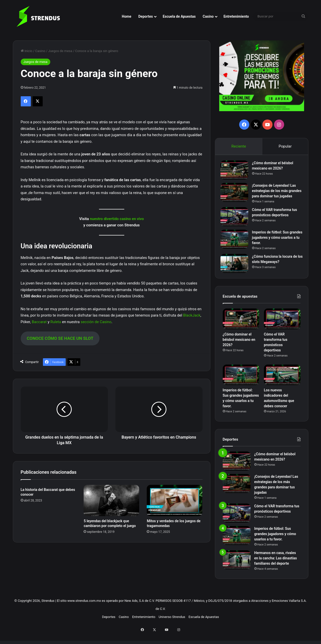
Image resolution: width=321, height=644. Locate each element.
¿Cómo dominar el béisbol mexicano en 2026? (239, 349)
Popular (285, 146)
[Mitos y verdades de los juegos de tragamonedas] (175, 500)
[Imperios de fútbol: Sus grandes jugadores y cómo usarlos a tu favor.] (237, 247)
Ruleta (56, 322)
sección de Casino (96, 322)
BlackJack (192, 315)
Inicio (27, 51)
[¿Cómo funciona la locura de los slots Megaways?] (237, 271)
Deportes (146, 16)
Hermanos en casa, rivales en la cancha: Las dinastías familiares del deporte (276, 568)
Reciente (239, 146)
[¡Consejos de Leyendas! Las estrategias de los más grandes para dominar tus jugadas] (237, 195)
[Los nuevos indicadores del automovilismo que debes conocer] (282, 385)
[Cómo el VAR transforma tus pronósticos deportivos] (237, 224)
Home (126, 16)
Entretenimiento (236, 16)
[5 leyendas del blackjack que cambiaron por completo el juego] (111, 500)
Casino (208, 16)
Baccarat (39, 322)
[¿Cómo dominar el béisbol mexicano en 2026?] (237, 172)
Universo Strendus (172, 627)
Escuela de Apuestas (179, 16)
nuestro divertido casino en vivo (117, 219)
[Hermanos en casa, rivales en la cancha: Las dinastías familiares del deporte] (237, 570)
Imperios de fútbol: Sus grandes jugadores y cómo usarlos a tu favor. (275, 245)
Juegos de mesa (60, 51)
